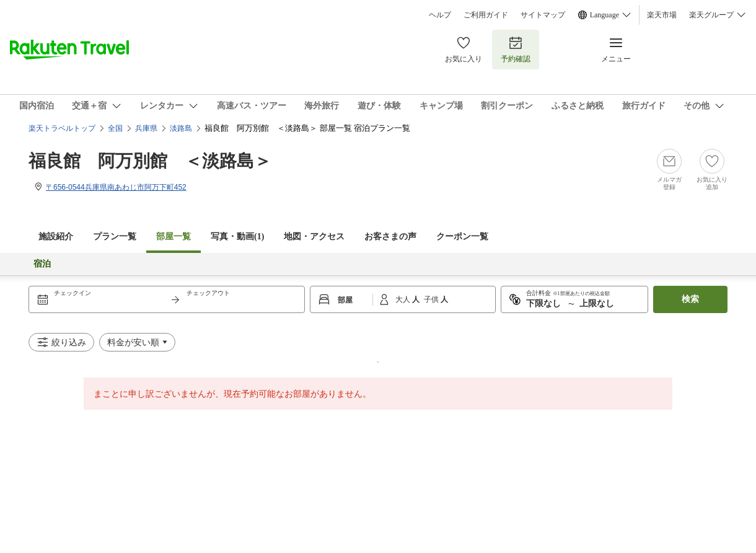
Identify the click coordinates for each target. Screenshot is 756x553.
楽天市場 (662, 15)
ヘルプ (440, 15)
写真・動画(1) (237, 237)
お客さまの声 (390, 237)
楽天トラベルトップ (62, 128)
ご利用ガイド (486, 15)
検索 (690, 299)
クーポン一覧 (462, 237)
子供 (432, 299)
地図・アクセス (314, 237)
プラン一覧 (115, 237)
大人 (404, 299)
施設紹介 (56, 237)
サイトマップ (543, 15)
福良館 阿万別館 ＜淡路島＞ (150, 161)
